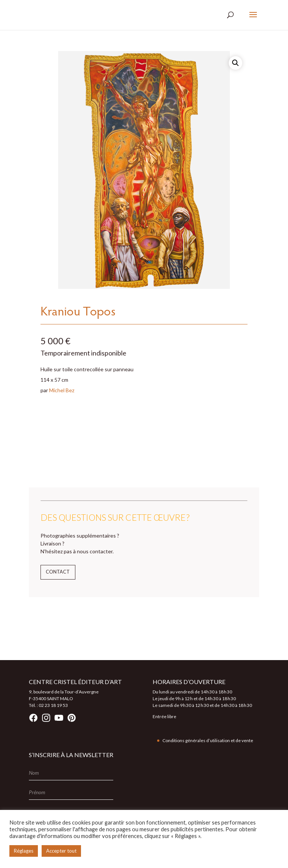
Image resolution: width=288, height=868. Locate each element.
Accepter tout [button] (61, 851)
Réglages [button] (24, 851)
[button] (235, 63)
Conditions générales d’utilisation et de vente (208, 740)
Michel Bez (62, 390)
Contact (58, 572)
